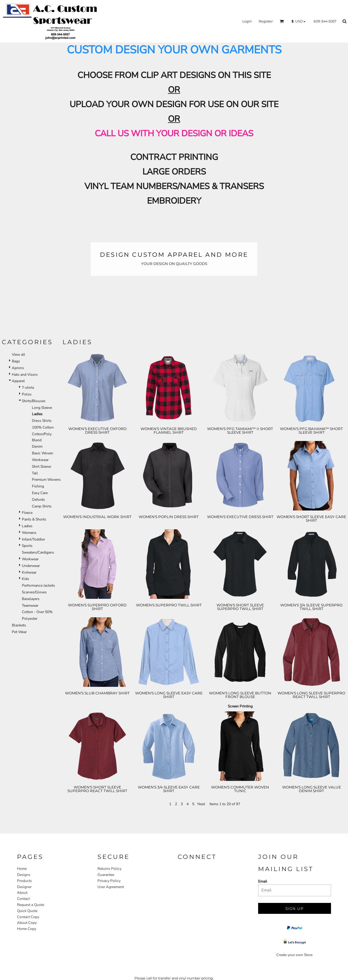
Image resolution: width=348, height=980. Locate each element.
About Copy (27, 923)
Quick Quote (27, 911)
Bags (16, 361)
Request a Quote (31, 905)
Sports (27, 546)
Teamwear (30, 605)
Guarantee (106, 875)
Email (263, 881)
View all (19, 354)
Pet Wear (19, 632)
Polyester (30, 619)
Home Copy (27, 929)
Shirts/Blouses (34, 401)
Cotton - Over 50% (37, 612)
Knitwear (29, 572)
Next (201, 804)
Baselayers (31, 599)
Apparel (18, 381)
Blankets (19, 625)
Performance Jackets (38, 585)
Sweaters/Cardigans (38, 552)
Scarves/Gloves (34, 592)
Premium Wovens (46, 480)
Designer (24, 887)
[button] (282, 21)
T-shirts (28, 388)
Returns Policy (109, 869)
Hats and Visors (25, 375)
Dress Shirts (42, 421)
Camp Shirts (42, 506)
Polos (27, 394)
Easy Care (40, 493)
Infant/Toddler (33, 539)
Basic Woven (43, 453)
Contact (23, 899)
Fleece (27, 513)
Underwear (31, 566)
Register (266, 21)
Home (22, 869)
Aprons (18, 368)
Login (247, 21)
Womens (29, 533)
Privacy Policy (109, 881)
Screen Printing (240, 706)
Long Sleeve (42, 408)
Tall (35, 473)
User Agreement (111, 887)
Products (24, 881)
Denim (37, 446)
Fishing (38, 486)
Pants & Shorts (34, 519)
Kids (26, 579)
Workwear (40, 460)
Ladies (27, 526)
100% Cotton (43, 427)
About (22, 893)
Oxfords (38, 500)
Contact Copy (28, 917)
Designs (24, 875)
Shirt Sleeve (41, 466)
